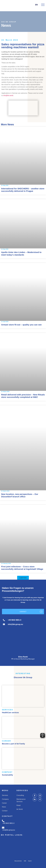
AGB (25, 861)
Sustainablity (7, 775)
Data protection (18, 861)
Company (5, 799)
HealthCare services (10, 713)
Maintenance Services (21, 800)
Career (4, 803)
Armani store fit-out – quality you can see (21, 325)
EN (38, 5)
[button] (23, 578)
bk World (20, 809)
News (4, 807)
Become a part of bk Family (13, 744)
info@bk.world (8, 95)
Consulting (20, 795)
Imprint (30, 861)
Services (5, 795)
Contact (5, 811)
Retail (18, 805)
